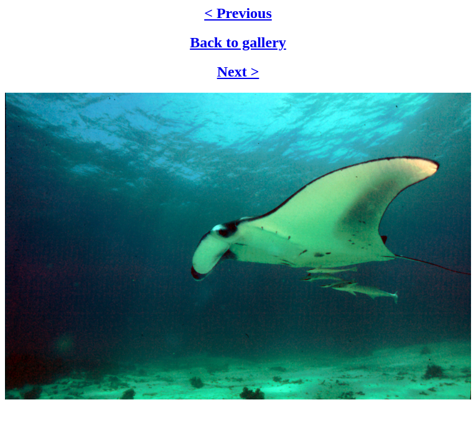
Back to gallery (238, 42)
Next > (238, 72)
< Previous (238, 13)
